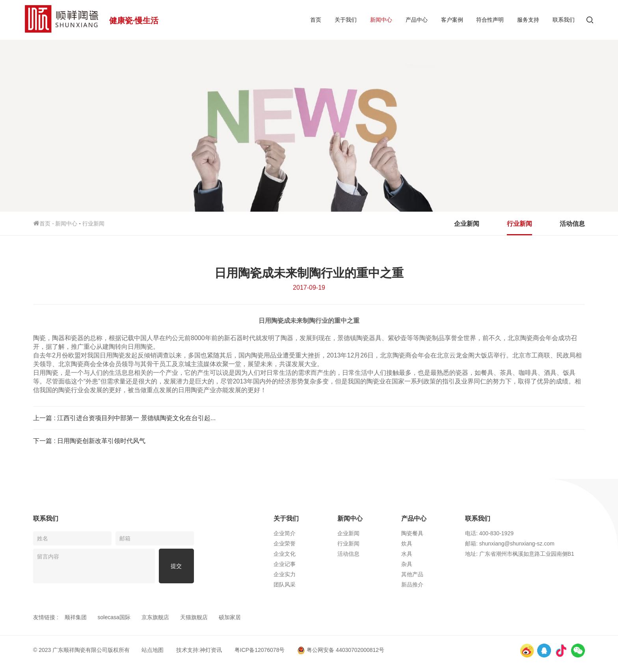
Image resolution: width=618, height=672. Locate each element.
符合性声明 (490, 20)
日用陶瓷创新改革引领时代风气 (101, 441)
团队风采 (285, 585)
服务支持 (528, 20)
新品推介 (412, 585)
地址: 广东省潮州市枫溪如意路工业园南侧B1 (520, 554)
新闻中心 (381, 20)
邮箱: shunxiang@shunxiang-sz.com (510, 544)
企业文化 (285, 554)
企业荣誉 (285, 544)
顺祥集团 (76, 617)
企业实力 (285, 574)
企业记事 (285, 564)
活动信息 (572, 224)
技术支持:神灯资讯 (199, 650)
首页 (316, 20)
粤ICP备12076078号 (260, 650)
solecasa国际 (114, 617)
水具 (407, 554)
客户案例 (452, 20)
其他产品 (412, 574)
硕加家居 (230, 617)
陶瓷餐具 (412, 533)
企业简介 (285, 533)
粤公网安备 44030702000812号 (341, 650)
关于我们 (346, 20)
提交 (176, 566)
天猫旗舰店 (194, 617)
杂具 (407, 564)
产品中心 (417, 20)
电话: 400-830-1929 (489, 533)
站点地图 (153, 650)
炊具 (407, 544)
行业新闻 (93, 223)
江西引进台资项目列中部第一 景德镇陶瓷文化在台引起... (136, 418)
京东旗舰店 (155, 617)
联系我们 (564, 20)
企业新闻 (467, 224)
